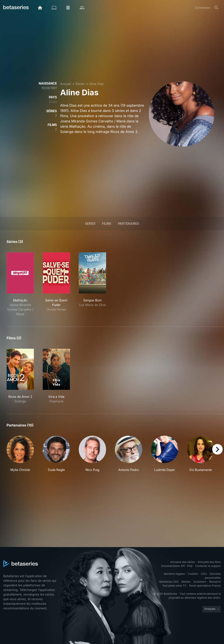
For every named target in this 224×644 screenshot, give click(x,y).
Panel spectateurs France (205, 586)
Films (107, 224)
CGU (204, 574)
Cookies (193, 574)
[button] (20, 454)
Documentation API (173, 566)
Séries (80, 84)
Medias (186, 582)
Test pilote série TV (174, 586)
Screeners (200, 582)
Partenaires (129, 224)
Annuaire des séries (182, 562)
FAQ (190, 566)
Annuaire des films (209, 562)
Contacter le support (208, 566)
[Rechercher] (217, 8)
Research (215, 582)
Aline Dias (96, 84)
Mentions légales (174, 574)
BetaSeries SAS (169, 582)
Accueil (66, 84)
